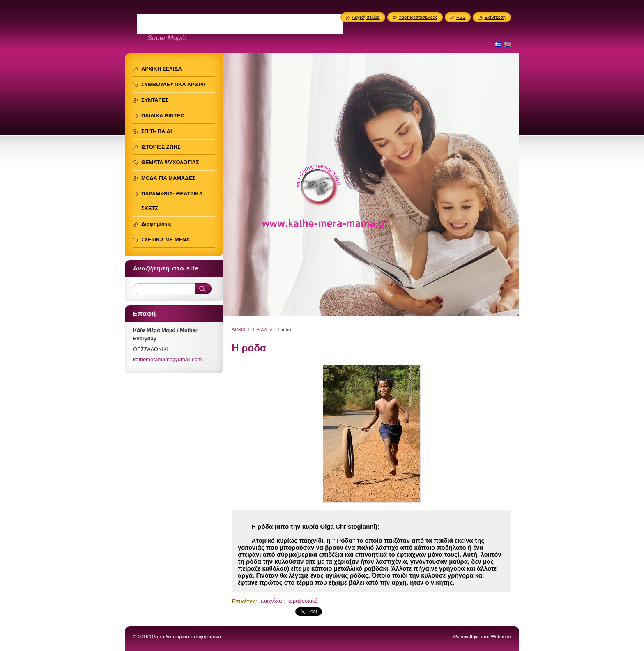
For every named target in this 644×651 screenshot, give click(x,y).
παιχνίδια (271, 601)
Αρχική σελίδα (366, 17)
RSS (461, 17)
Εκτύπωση (495, 17)
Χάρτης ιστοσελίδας (418, 17)
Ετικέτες (244, 601)
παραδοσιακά (302, 601)
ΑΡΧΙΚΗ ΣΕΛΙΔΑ (249, 330)
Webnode (501, 637)
